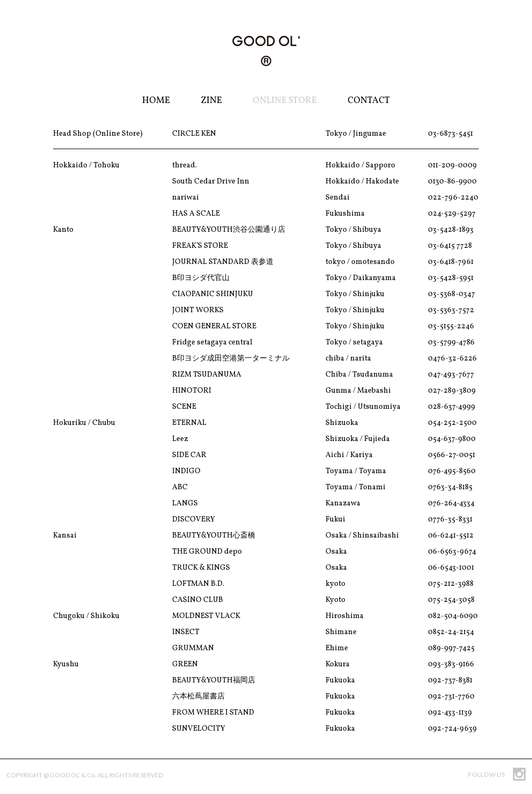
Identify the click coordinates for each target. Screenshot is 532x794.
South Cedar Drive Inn (211, 182)
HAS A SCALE (196, 214)
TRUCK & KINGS (201, 568)
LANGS (185, 503)
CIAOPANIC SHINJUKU (213, 294)
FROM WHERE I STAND (213, 713)
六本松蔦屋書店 (198, 697)
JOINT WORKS (198, 310)
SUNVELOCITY (199, 729)
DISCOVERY (194, 520)
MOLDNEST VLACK (206, 616)
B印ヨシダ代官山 (201, 278)
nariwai (186, 198)
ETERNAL (189, 423)
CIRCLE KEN (194, 134)
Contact (369, 101)
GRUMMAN (193, 648)
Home (156, 101)
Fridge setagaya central (212, 343)
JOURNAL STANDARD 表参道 (223, 262)
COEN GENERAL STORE (214, 326)
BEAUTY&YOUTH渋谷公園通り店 (229, 230)
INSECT (186, 632)
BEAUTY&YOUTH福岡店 (214, 681)
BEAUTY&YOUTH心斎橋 (214, 536)
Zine (211, 101)
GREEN (185, 664)
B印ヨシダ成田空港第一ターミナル (231, 359)
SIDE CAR (189, 455)
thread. (184, 166)
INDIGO (186, 471)
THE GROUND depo (207, 552)
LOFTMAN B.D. (198, 584)
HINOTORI (192, 391)
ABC (180, 487)
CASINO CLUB (198, 600)
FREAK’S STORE (200, 246)
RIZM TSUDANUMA (207, 375)
